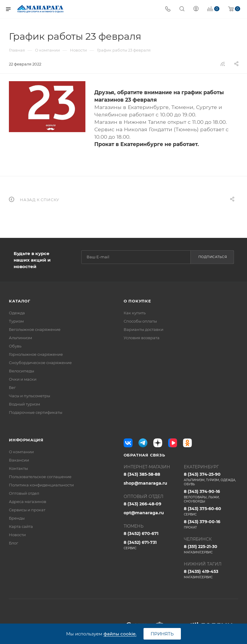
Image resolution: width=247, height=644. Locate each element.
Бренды (17, 518)
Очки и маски (23, 379)
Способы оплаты (140, 321)
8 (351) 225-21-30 (211, 549)
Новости (17, 535)
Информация (26, 440)
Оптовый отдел (24, 493)
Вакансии (19, 460)
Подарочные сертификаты (36, 412)
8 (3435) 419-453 (211, 574)
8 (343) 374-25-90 (211, 479)
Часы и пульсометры (30, 396)
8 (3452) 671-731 (151, 545)
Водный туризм (24, 404)
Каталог (20, 301)
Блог (13, 543)
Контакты (18, 468)
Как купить (135, 313)
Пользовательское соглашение (40, 477)
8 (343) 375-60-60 (211, 511)
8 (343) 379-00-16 (211, 524)
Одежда (17, 313)
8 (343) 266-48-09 (142, 504)
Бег (12, 387)
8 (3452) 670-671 (141, 534)
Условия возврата (142, 338)
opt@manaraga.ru (144, 513)
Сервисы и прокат (27, 510)
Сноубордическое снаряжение (40, 363)
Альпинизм (20, 338)
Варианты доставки (144, 329)
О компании (21, 452)
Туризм (16, 321)
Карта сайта (21, 526)
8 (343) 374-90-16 (211, 496)
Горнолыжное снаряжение (36, 354)
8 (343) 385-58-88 (142, 474)
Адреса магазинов (28, 502)
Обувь (15, 346)
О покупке (137, 301)
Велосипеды (21, 371)
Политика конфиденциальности (41, 485)
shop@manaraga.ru (145, 483)
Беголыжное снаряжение (35, 329)
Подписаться (213, 257)
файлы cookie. (120, 634)
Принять (162, 634)
